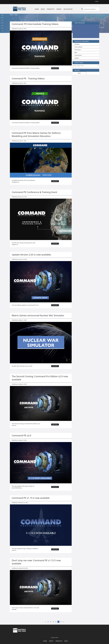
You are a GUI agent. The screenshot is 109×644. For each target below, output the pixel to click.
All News (77, 44)
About (51, 641)
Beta (76, 52)
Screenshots (78, 55)
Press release (78, 47)
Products (59, 641)
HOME (37, 9)
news (16, 15)
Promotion (78, 50)
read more (55, 68)
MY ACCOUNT (68, 9)
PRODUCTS (51, 9)
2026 (79, 73)
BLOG (43, 9)
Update (77, 58)
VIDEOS (59, 9)
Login (97, 1)
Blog (66, 641)
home (12, 15)
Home (45, 641)
